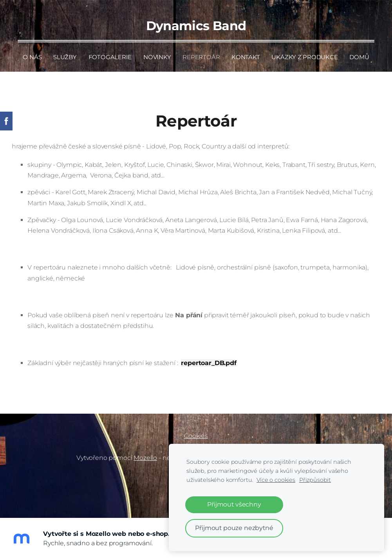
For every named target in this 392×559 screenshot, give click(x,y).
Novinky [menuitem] (157, 57)
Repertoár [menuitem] (201, 57)
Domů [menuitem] (359, 57)
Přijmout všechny (234, 504)
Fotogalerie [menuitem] (110, 57)
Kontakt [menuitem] (246, 57)
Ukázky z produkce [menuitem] (304, 57)
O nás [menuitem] (32, 57)
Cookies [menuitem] (196, 436)
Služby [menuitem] (65, 57)
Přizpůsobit (315, 480)
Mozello (145, 458)
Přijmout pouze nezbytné (234, 528)
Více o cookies (276, 480)
